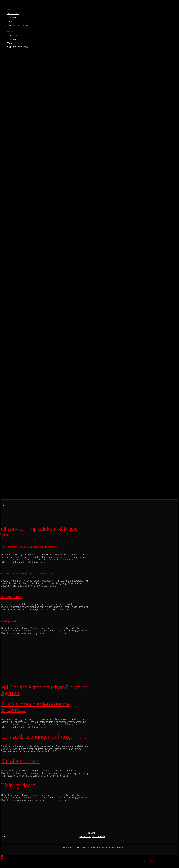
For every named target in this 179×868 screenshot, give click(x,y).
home (10, 10)
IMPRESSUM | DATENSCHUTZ (92, 837)
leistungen (13, 13)
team (10, 21)
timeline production (18, 25)
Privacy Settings (148, 861)
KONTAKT (92, 833)
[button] (4, 506)
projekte (12, 17)
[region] (89, 276)
